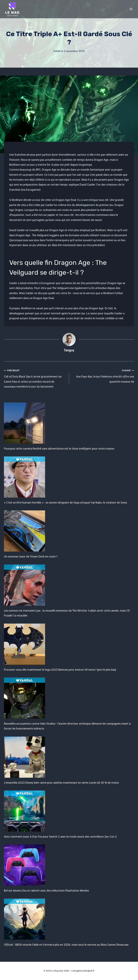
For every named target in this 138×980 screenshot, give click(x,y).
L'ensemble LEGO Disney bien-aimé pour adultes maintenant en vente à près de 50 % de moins (61, 783)
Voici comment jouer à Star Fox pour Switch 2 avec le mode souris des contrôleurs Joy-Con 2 (60, 837)
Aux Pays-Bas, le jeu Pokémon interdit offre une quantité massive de (103, 376)
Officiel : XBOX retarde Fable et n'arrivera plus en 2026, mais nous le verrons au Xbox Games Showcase (66, 945)
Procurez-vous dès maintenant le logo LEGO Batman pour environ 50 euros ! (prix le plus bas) (60, 670)
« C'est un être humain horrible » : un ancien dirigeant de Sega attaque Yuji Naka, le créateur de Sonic (66, 503)
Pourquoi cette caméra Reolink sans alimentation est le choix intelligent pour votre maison (59, 449)
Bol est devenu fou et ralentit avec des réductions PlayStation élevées (46, 891)
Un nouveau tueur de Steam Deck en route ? (31, 557)
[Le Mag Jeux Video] (12, 9)
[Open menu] (131, 9)
